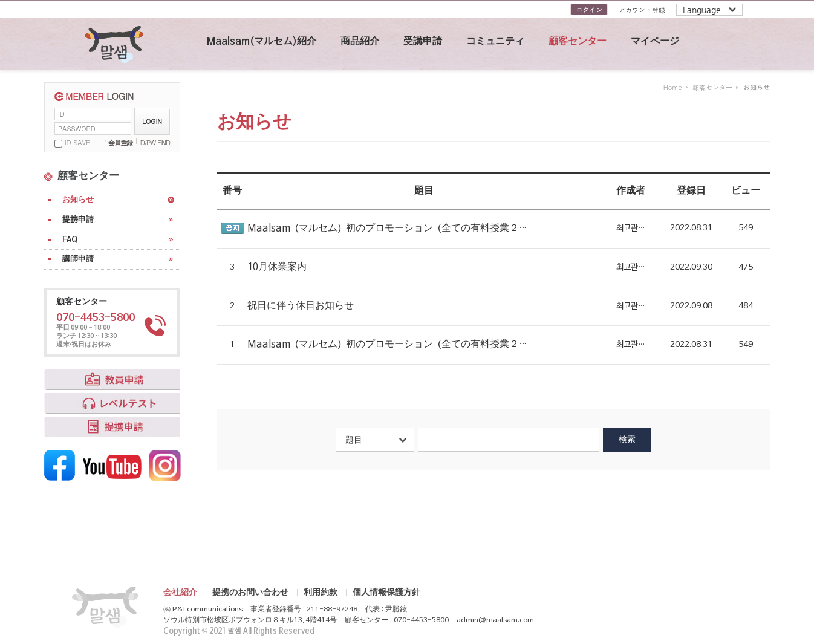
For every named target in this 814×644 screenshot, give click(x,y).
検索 (627, 439)
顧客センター (578, 42)
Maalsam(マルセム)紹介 (262, 42)
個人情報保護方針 (386, 593)
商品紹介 (360, 42)
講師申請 (78, 259)
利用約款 (321, 593)
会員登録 (120, 142)
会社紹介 (180, 593)
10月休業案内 (277, 267)
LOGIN (152, 121)
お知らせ (78, 200)
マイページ (655, 42)
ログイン (589, 10)
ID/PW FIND (155, 142)
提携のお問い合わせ (250, 593)
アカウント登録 (642, 10)
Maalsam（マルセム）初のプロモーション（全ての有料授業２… (387, 229)
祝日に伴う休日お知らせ (301, 306)
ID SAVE (77, 142)
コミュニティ (495, 42)
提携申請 (78, 220)
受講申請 (423, 42)
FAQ (70, 240)
